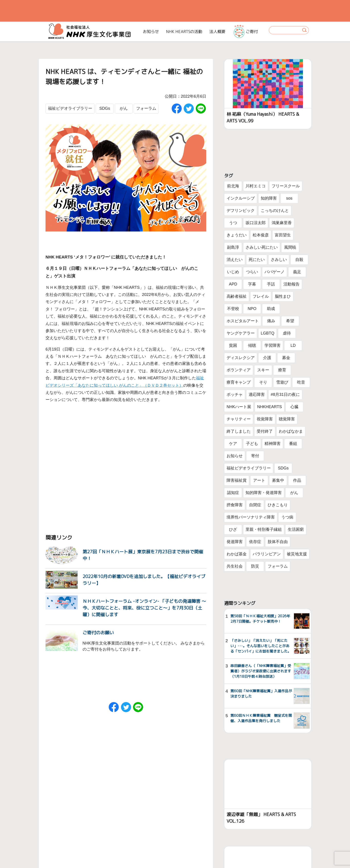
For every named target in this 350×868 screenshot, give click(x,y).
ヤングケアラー (241, 333)
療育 (282, 370)
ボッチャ (235, 395)
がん (124, 108)
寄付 (255, 456)
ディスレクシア (241, 358)
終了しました (239, 431)
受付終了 (265, 431)
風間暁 (290, 247)
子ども (252, 444)
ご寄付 (246, 31)
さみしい (279, 260)
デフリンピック (241, 211)
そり (263, 382)
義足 (297, 272)
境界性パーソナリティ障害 (251, 517)
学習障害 (273, 345)
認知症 (233, 493)
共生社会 (235, 566)
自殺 (299, 260)
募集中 (278, 480)
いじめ (233, 272)
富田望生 (283, 235)
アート (259, 480)
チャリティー (239, 419)
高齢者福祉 (237, 296)
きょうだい (237, 235)
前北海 (233, 186)
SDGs (105, 108)
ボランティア (239, 370)
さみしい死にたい (262, 247)
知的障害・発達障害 (264, 493)
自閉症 (255, 505)
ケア (233, 444)
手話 (271, 284)
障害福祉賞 (237, 480)
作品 (297, 480)
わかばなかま (291, 431)
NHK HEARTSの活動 (184, 32)
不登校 (233, 309)
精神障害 (273, 444)
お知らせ (151, 32)
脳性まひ (283, 296)
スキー (263, 370)
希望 (290, 321)
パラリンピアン (267, 554)
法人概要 (217, 32)
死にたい (257, 260)
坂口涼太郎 (256, 223)
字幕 (252, 284)
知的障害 (269, 198)
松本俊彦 (261, 235)
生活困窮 (296, 529)
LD (293, 345)
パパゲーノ (275, 272)
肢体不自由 (278, 542)
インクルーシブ (241, 198)
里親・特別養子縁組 (264, 529)
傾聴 (252, 345)
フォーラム (146, 108)
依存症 (255, 542)
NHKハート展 (239, 407)
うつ (233, 223)
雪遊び (282, 382)
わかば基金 (237, 554)
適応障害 (257, 395)
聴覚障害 (287, 419)
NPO (252, 309)
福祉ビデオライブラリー (70, 108)
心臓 (294, 407)
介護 (267, 358)
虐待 (287, 333)
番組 (293, 444)
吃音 (301, 382)
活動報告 (292, 284)
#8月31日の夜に (285, 395)
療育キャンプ (239, 382)
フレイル (261, 296)
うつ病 (287, 517)
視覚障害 (265, 419)
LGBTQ (268, 333)
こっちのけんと (275, 211)
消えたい (235, 260)
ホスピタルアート (243, 321)
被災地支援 (297, 554)
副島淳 (233, 247)
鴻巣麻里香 (282, 223)
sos (289, 198)
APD (233, 284)
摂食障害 (235, 505)
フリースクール (286, 186)
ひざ (233, 529)
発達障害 (235, 542)
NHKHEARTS (270, 407)
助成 (271, 309)
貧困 (233, 345)
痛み (271, 321)
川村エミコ (256, 186)
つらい (252, 272)
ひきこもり (278, 505)
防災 (255, 566)
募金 (286, 358)
